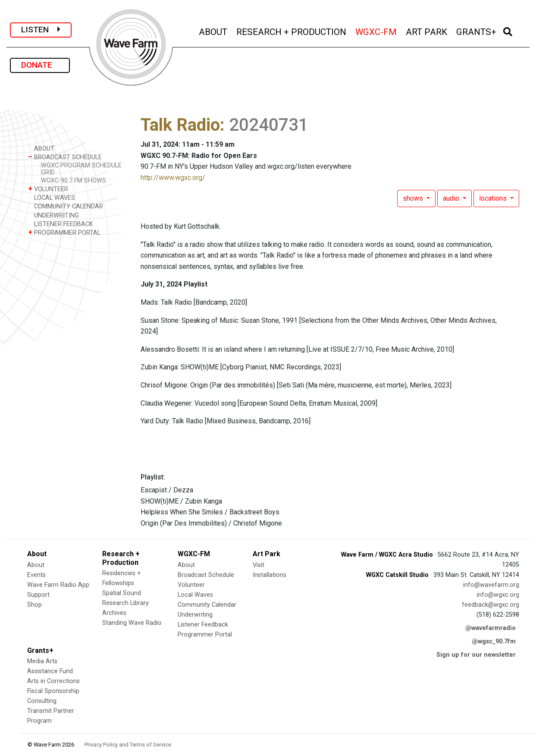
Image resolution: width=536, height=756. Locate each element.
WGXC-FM (377, 31)
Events (36, 575)
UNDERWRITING (53, 215)
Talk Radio (180, 125)
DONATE (40, 65)
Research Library (125, 603)
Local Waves (195, 595)
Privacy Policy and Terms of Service (128, 745)
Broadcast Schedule (206, 575)
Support (38, 595)
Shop (34, 605)
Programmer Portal (205, 635)
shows (414, 198)
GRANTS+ (477, 31)
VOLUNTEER (48, 189)
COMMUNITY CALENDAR (66, 206)
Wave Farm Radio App (58, 585)
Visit (259, 565)
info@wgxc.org (498, 595)
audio (452, 198)
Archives (114, 613)
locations (494, 198)
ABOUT (214, 31)
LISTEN (41, 30)
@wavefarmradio (491, 628)
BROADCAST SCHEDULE (65, 157)
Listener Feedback (203, 625)
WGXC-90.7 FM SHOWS (74, 181)
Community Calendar (207, 605)
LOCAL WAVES (52, 197)
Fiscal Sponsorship (53, 691)
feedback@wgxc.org (491, 605)
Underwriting (195, 615)
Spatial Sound (122, 593)
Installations (270, 575)
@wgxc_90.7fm (494, 641)
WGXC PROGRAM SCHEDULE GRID (81, 169)
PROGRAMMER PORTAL (64, 232)
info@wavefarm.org (491, 585)
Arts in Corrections (53, 681)
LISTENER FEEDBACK (61, 224)
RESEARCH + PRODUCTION (292, 31)
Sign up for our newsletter (476, 655)
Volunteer (191, 585)
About (36, 565)
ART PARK (427, 31)
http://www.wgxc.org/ (173, 178)
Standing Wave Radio (132, 623)
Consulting (42, 701)
